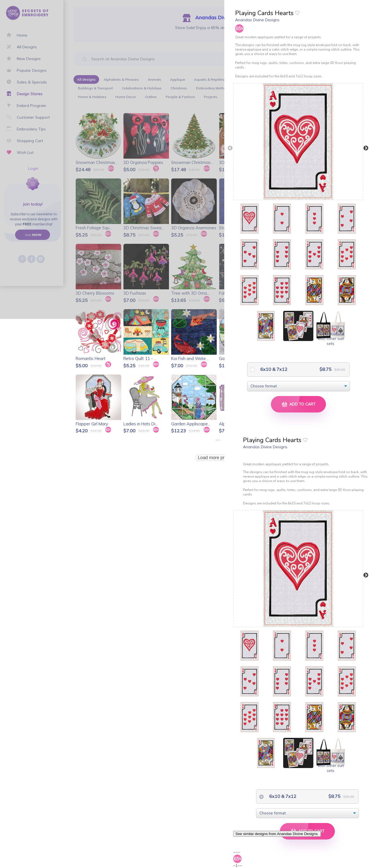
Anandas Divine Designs (257, 20)
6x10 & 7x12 (273, 369)
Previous (230, 148)
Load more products (218, 458)
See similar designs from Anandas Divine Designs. (277, 834)
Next (366, 148)
